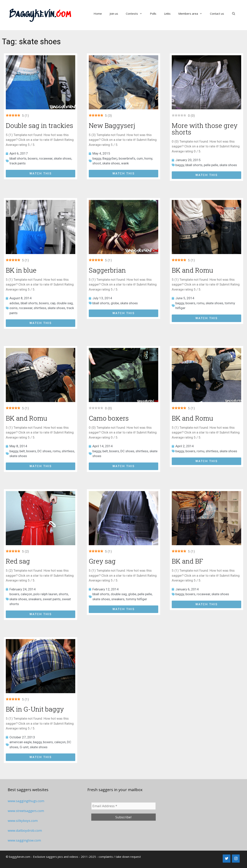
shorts (63, 594)
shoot (97, 163)
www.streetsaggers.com (26, 811)
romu (200, 303)
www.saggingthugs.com (26, 801)
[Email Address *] (123, 806)
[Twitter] (227, 859)
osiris (14, 308)
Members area (192, 14)
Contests (136, 14)
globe (115, 303)
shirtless (40, 308)
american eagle (21, 742)
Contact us (217, 14)
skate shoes (63, 158)
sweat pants (52, 599)
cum (140, 158)
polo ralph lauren (45, 594)
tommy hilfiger (136, 599)
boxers (33, 158)
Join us (114, 14)
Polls (153, 14)
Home (98, 14)
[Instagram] (236, 859)
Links (167, 14)
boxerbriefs (127, 158)
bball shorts (18, 158)
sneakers (35, 599)
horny (148, 158)
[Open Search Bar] (234, 14)
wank (125, 163)
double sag (65, 303)
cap (53, 303)
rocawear (46, 158)
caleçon (26, 594)
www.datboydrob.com (25, 830)
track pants (18, 163)
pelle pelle (211, 165)
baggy (97, 158)
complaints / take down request (120, 857)
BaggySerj (110, 158)
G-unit (24, 747)
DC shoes (44, 451)
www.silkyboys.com (23, 821)
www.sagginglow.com (24, 840)
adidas (14, 303)
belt (22, 451)
